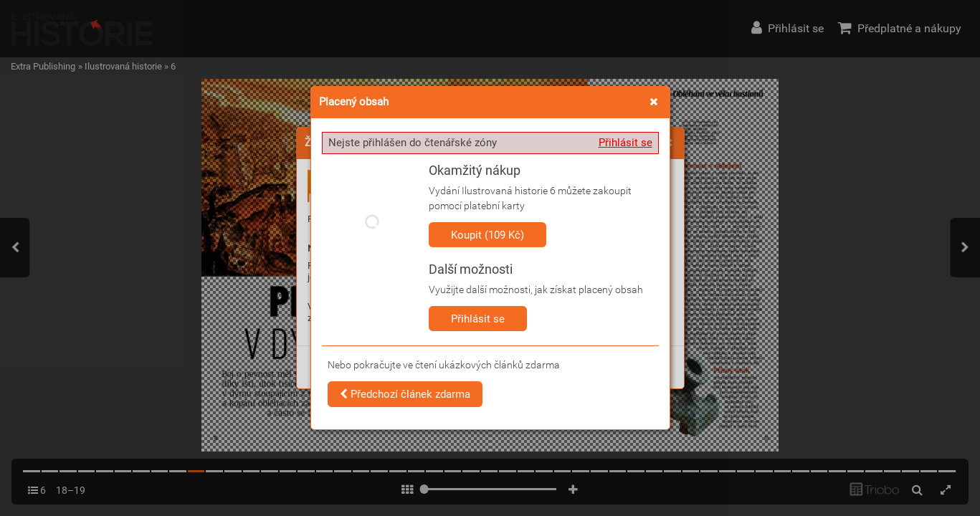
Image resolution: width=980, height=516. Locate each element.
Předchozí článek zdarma (405, 394)
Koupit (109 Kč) (487, 235)
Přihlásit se (625, 143)
